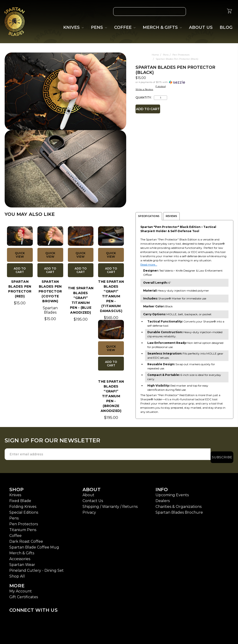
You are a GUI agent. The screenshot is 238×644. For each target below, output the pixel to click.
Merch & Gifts (22, 550)
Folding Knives (23, 504)
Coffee (15, 533)
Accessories (20, 556)
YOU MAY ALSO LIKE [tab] (30, 214)
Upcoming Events (172, 492)
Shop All (17, 573)
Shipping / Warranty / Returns (110, 504)
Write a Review (144, 89)
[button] (166, 82)
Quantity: (144, 98)
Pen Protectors (24, 521)
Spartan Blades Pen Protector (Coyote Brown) (50, 291)
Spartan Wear (22, 562)
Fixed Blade (20, 498)
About (88, 492)
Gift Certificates (24, 594)
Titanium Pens (23, 527)
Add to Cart (20, 270)
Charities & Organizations (178, 504)
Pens (14, 515)
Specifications (149, 216)
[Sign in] (218, 11)
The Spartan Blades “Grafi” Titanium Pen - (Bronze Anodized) (111, 396)
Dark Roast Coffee (26, 538)
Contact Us (93, 498)
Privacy (89, 509)
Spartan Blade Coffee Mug (34, 544)
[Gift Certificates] (208, 11)
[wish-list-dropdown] (121, 57)
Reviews (171, 216)
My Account (21, 588)
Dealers (163, 498)
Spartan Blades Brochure (179, 509)
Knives (15, 492)
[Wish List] (197, 11)
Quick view (20, 255)
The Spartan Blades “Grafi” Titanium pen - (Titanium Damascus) (111, 296)
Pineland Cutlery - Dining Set (36, 567)
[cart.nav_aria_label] (229, 12)
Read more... (149, 264)
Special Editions (24, 509)
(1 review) (161, 86)
